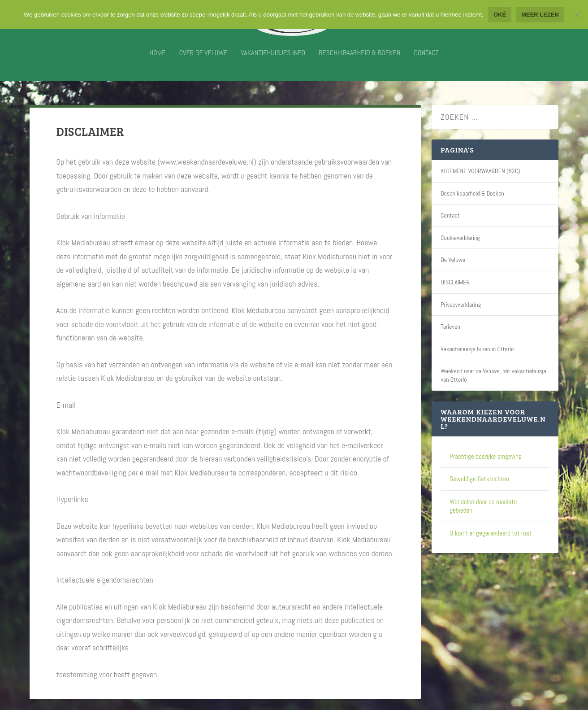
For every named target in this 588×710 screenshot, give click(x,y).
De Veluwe (453, 260)
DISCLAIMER (455, 282)
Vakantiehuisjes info (273, 60)
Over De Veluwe (203, 60)
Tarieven (450, 327)
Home (157, 60)
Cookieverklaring (460, 238)
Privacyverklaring (461, 305)
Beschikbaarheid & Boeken (359, 60)
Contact (426, 60)
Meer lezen (540, 15)
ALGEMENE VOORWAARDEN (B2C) (480, 171)
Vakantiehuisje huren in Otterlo (477, 349)
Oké (500, 15)
